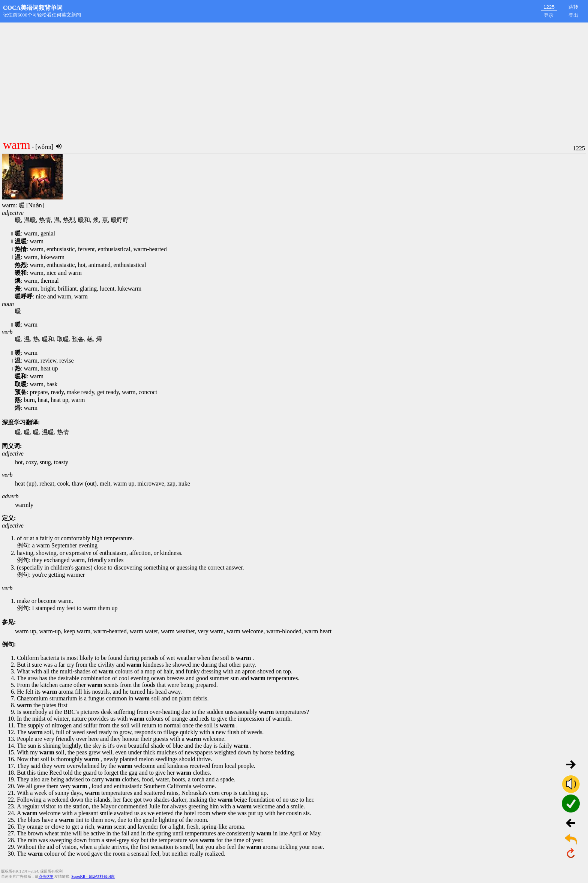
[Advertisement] (294, 79)
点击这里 (46, 876)
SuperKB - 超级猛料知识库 (93, 876)
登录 (549, 15)
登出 (573, 15)
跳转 (573, 7)
